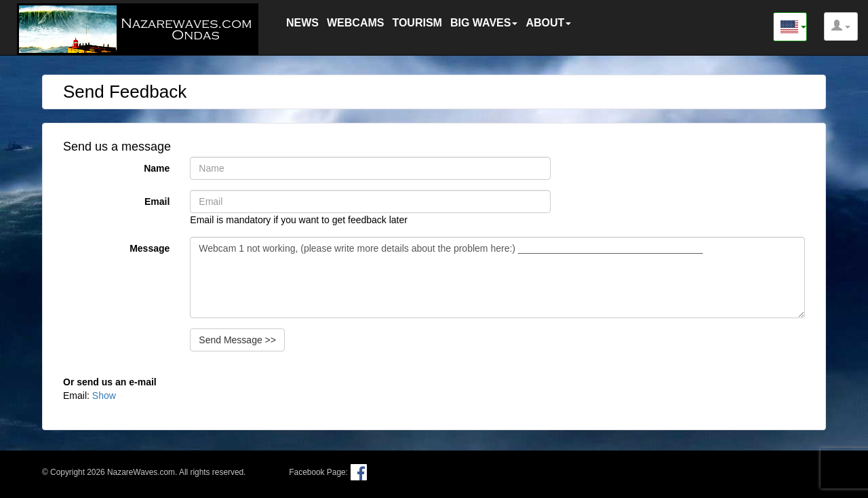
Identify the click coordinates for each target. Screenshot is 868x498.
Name (157, 168)
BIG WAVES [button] (484, 23)
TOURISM (417, 23)
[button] (841, 26)
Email (157, 202)
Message (150, 248)
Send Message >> (237, 340)
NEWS (302, 23)
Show (104, 396)
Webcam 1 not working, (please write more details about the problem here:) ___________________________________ (497, 277)
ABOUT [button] (548, 23)
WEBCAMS (355, 23)
